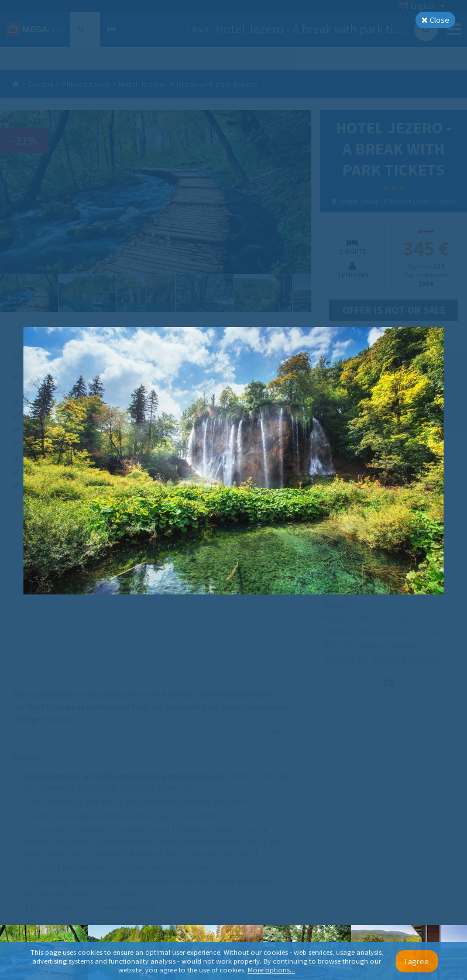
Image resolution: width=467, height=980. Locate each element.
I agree (417, 961)
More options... (271, 970)
